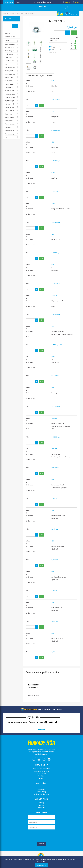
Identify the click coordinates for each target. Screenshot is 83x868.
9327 (53, 81)
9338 (53, 234)
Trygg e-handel (42, 773)
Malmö (49, 2)
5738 (53, 602)
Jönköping (42, 6)
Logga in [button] (76, 2)
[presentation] (44, 835)
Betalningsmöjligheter (41, 771)
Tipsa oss (41, 789)
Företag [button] (18, 2)
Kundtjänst (42, 776)
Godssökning (41, 792)
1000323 (54, 418)
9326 (53, 142)
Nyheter (41, 778)
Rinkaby (44, 2)
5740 (53, 633)
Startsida (5, 13)
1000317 (54, 449)
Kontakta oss (41, 787)
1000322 (54, 295)
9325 (53, 111)
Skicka (41, 844)
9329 (53, 173)
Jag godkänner (41, 865)
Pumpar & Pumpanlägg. (16, 13)
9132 (53, 480)
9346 (53, 203)
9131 (53, 510)
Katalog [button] (66, 2)
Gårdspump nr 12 (30, 13)
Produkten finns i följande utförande (40, 76)
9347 (53, 387)
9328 (53, 265)
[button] (66, 8)
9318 (53, 326)
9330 (53, 357)
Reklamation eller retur (42, 794)
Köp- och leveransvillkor (41, 769)
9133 (53, 541)
